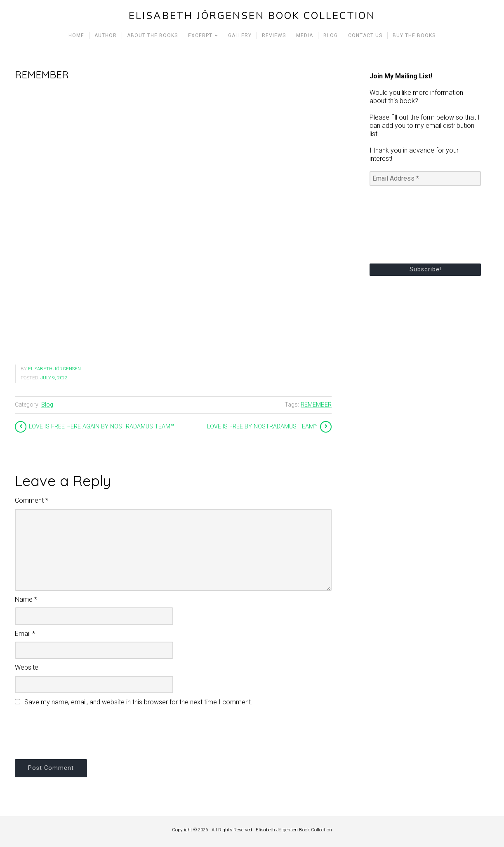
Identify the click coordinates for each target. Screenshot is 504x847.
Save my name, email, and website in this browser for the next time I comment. (138, 702)
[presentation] (78, 732)
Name (26, 599)
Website (27, 667)
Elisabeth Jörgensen (54, 369)
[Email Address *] (425, 179)
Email (25, 634)
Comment (32, 500)
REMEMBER (316, 405)
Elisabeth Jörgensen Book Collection (252, 16)
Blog (47, 405)
